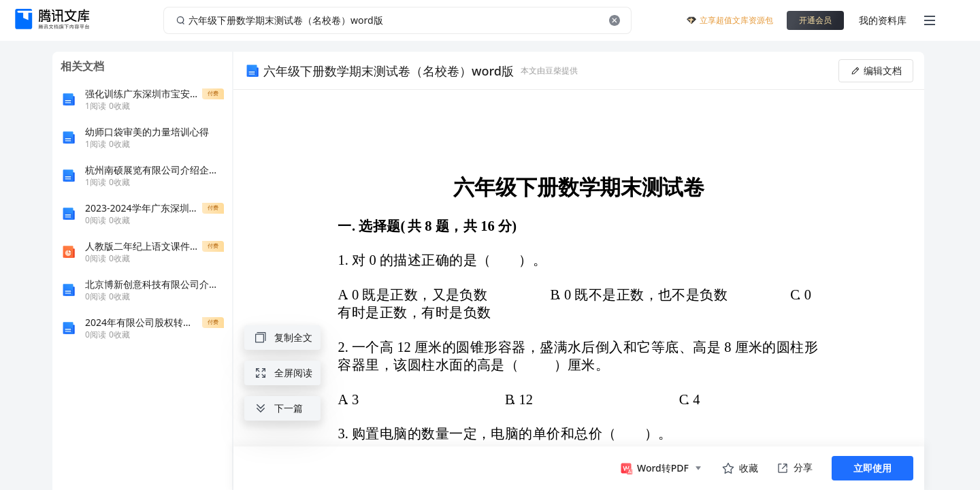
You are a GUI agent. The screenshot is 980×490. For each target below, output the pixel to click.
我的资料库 (883, 20)
